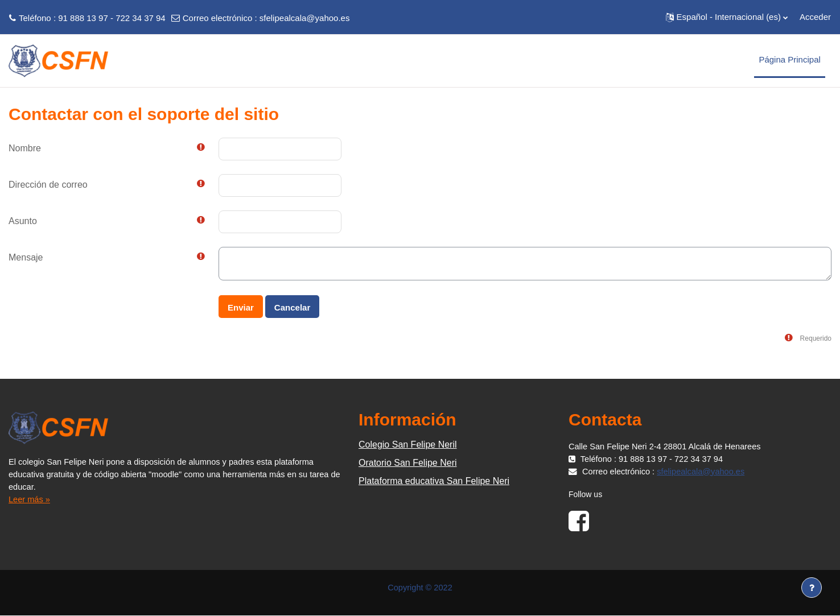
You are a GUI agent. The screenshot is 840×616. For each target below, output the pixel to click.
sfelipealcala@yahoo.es (305, 18)
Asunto (23, 221)
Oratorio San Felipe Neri (408, 463)
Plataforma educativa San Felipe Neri (434, 481)
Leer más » (30, 499)
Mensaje (26, 257)
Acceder (815, 17)
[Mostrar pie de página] (812, 588)
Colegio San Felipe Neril (408, 445)
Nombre (25, 148)
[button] (727, 17)
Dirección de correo (48, 185)
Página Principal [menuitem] (789, 59)
